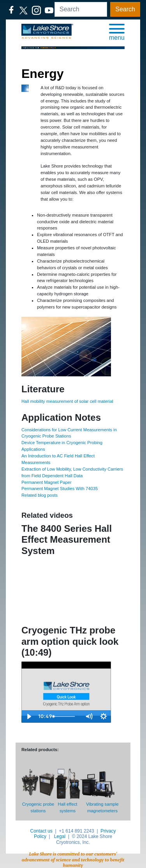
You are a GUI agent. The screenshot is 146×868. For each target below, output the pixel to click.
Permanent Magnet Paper (47, 482)
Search (125, 9)
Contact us (41, 831)
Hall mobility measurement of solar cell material (67, 401)
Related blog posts (40, 495)
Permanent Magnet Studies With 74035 (60, 489)
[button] (117, 32)
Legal (60, 836)
